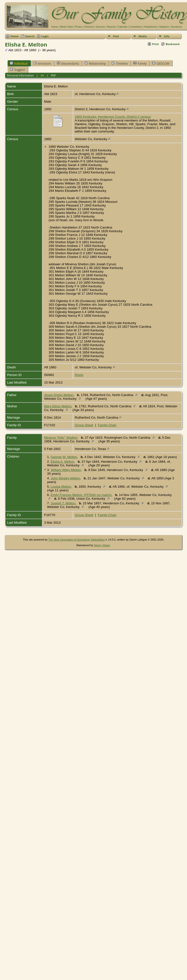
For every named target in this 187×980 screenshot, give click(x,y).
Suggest (17, 70)
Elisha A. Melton (62, 462)
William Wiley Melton (66, 470)
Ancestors (42, 63)
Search (30, 36)
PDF (53, 75)
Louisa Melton (61, 487)
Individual (19, 63)
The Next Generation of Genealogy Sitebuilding (77, 540)
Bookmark (173, 44)
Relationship (95, 63)
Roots (79, 375)
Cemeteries (136, 27)
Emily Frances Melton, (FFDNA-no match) (81, 495)
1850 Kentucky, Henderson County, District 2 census (113, 117)
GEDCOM (161, 63)
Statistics (164, 27)
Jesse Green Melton (59, 395)
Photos (79, 27)
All (42, 75)
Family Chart (107, 425)
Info (167, 36)
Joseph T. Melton (63, 503)
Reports (111, 27)
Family (140, 63)
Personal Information (20, 75)
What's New (66, 27)
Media (143, 36)
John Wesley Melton (65, 478)
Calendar (122, 27)
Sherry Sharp (102, 545)
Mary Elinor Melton (58, 406)
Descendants (68, 63)
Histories (89, 27)
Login (45, 36)
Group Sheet (84, 425)
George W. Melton (64, 457)
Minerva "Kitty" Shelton (61, 438)
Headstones (150, 27)
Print (156, 44)
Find (116, 36)
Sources (100, 27)
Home (55, 27)
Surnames (176, 27)
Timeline (120, 63)
